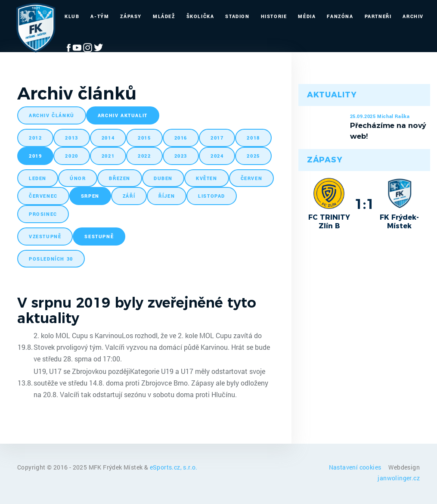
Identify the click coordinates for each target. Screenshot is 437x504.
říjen (167, 196)
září (129, 196)
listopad (212, 196)
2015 (144, 138)
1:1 (364, 204)
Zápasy (131, 16)
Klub (72, 16)
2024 (217, 156)
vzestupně (45, 236)
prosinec (43, 214)
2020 (71, 156)
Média (307, 16)
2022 (144, 156)
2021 (108, 156)
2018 (253, 138)
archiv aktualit (123, 115)
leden (38, 178)
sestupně (99, 236)
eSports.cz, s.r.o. (174, 467)
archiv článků (52, 115)
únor (78, 178)
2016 (181, 138)
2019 (35, 156)
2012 (35, 138)
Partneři (378, 16)
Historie (274, 16)
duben (163, 178)
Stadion (237, 16)
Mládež (164, 16)
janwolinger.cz (399, 478)
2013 (71, 138)
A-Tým (100, 16)
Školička (200, 16)
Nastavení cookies (356, 467)
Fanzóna (340, 16)
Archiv (413, 16)
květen (207, 178)
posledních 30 (51, 259)
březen (120, 178)
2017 (217, 138)
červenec (43, 196)
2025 (253, 156)
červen (252, 178)
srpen (90, 196)
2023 (181, 156)
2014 (108, 138)
